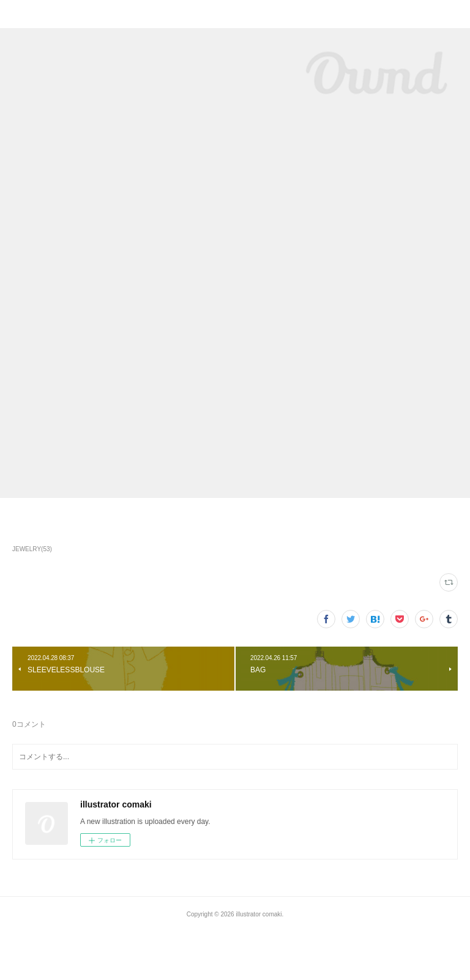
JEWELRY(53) (32, 549)
